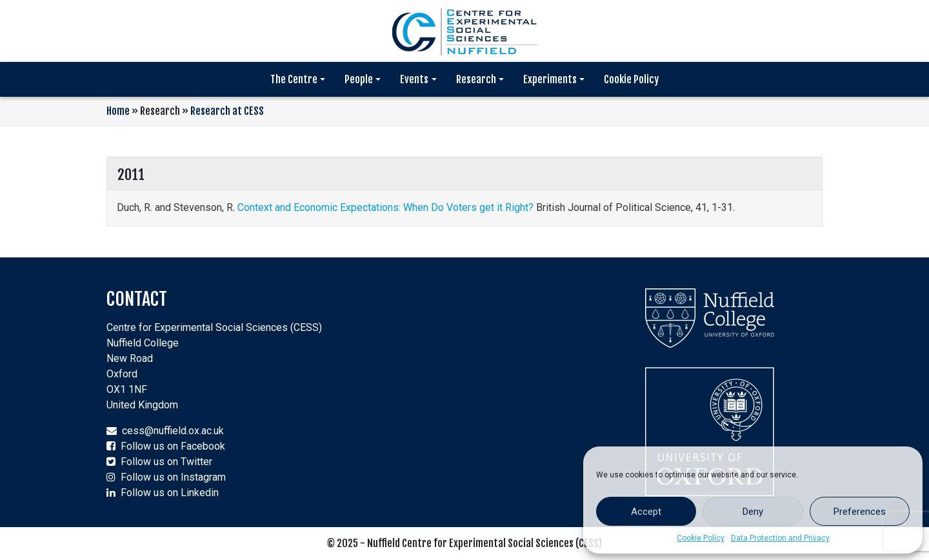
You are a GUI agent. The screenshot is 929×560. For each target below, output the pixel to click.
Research (476, 79)
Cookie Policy (701, 538)
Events (414, 79)
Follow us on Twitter (166, 462)
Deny (753, 512)
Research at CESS (227, 111)
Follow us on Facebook (173, 446)
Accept (646, 512)
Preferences (860, 512)
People (359, 79)
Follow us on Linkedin (170, 493)
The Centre (294, 79)
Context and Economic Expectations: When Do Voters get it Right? (385, 207)
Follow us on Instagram (173, 477)
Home (118, 111)
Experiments (550, 79)
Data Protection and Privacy (780, 538)
